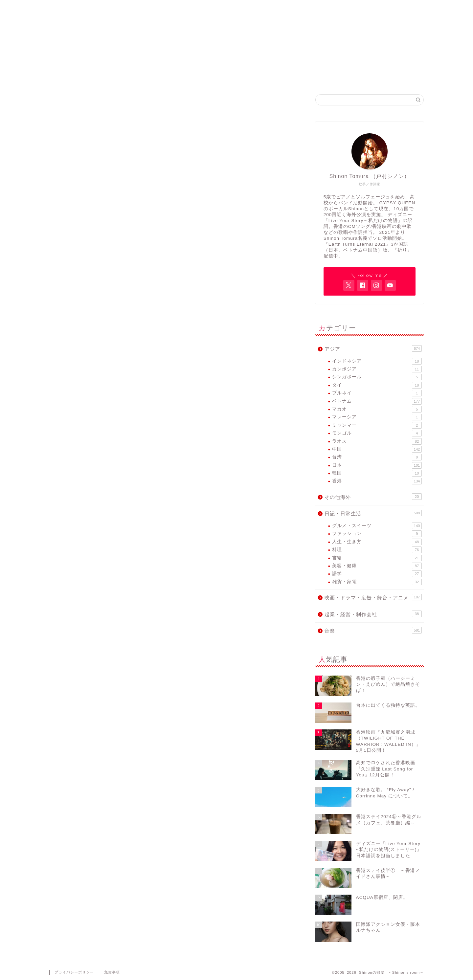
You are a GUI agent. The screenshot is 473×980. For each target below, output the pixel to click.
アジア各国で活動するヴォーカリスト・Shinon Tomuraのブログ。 (236, 47)
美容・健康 (377, 566)
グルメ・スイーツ (377, 526)
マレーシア (377, 417)
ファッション (377, 534)
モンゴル (377, 433)
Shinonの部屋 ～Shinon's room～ (237, 20)
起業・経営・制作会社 (373, 614)
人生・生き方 (377, 542)
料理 (377, 550)
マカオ (377, 409)
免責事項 (112, 972)
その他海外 (373, 497)
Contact (355, 77)
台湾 (377, 457)
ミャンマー (377, 425)
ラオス (377, 441)
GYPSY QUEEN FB (276, 77)
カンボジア (377, 369)
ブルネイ (377, 393)
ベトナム (377, 401)
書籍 (377, 558)
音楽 (373, 630)
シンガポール (377, 377)
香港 (377, 481)
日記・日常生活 (373, 513)
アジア (373, 348)
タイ (377, 385)
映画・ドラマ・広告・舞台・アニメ (373, 597)
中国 (377, 449)
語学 (377, 574)
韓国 (377, 473)
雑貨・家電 (377, 582)
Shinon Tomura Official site (197, 77)
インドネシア (377, 361)
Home (118, 77)
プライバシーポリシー (74, 972)
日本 (377, 465)
